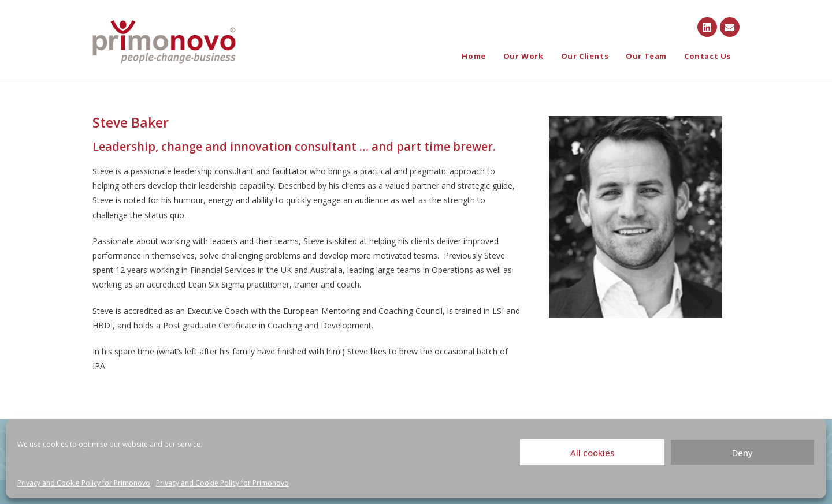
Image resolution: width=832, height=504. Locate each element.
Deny (742, 453)
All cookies (593, 453)
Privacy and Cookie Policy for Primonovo (84, 483)
